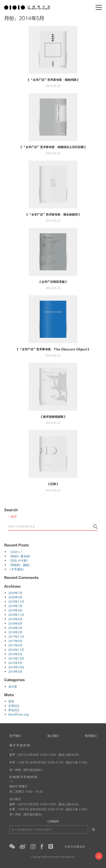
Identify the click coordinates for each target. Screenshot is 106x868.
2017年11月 (16, 637)
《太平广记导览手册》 (53, 282)
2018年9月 (15, 619)
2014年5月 (15, 672)
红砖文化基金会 (75, 846)
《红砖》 (53, 484)
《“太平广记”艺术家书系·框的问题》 (53, 80)
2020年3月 (15, 597)
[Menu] (99, 7)
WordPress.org (18, 714)
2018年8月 (15, 623)
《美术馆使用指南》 (53, 417)
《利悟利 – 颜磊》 (20, 565)
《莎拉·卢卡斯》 (19, 561)
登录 (11, 701)
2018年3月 (15, 628)
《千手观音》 (17, 569)
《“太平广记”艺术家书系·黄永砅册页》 (53, 215)
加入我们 (53, 736)
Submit (92, 829)
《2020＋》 (16, 552)
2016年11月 (16, 650)
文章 (14, 706)
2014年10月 (16, 667)
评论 (14, 710)
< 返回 (12, 516)
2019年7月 (15, 606)
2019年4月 (15, 610)
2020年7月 (15, 593)
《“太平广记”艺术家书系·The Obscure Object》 (53, 349)
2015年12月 (16, 658)
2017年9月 (15, 641)
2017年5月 (15, 645)
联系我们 (91, 736)
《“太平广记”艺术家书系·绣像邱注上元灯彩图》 (53, 147)
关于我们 (15, 736)
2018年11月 (16, 615)
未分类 (13, 687)
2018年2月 (15, 632)
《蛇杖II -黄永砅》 (20, 556)
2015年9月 (15, 663)
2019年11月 (16, 602)
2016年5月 (15, 654)
